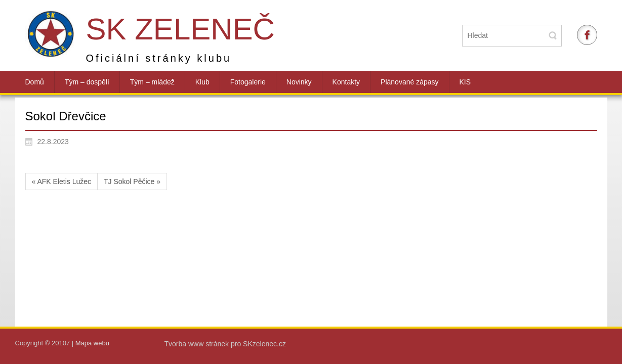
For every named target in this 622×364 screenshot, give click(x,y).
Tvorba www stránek (198, 344)
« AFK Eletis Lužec (62, 181)
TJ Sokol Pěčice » (132, 181)
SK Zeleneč (180, 29)
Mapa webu (92, 343)
